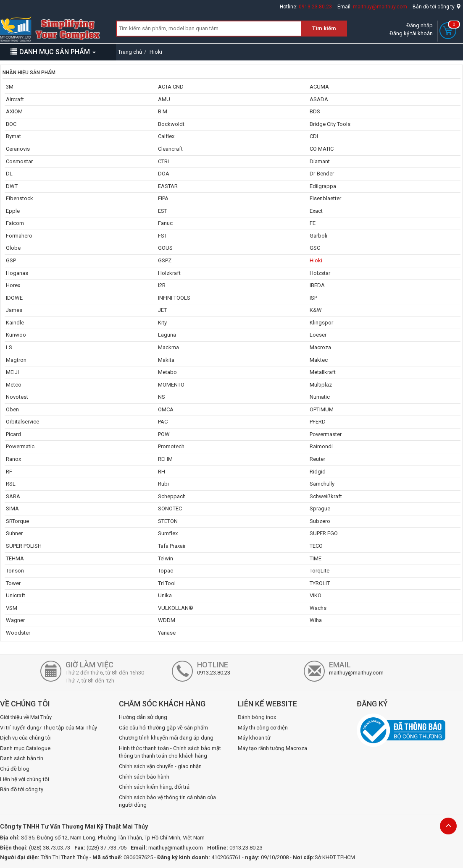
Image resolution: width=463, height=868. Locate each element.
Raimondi (321, 446)
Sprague (320, 509)
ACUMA (319, 87)
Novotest (17, 397)
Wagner (15, 620)
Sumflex (168, 533)
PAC (163, 422)
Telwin (166, 558)
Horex (13, 285)
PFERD (318, 422)
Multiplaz (321, 385)
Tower (13, 583)
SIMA (12, 509)
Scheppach (172, 496)
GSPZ (165, 260)
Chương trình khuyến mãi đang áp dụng (166, 738)
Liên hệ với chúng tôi (25, 779)
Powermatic (20, 446)
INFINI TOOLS (174, 298)
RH (162, 472)
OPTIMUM (322, 409)
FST (163, 236)
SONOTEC (170, 509)
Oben (12, 409)
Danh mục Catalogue (25, 748)
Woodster (18, 633)
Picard (13, 434)
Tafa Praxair (172, 546)
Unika (165, 595)
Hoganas (17, 273)
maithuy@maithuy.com (380, 7)
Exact (316, 211)
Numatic (320, 397)
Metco (14, 385)
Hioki (316, 260)
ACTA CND (171, 87)
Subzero (320, 521)
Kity (162, 323)
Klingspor (321, 323)
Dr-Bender (322, 174)
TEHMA (15, 558)
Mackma (168, 347)
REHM (165, 459)
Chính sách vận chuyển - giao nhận (160, 766)
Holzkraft (169, 273)
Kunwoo (16, 335)
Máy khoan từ (254, 738)
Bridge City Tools (330, 124)
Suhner (14, 533)
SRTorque (17, 521)
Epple (13, 211)
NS (162, 397)
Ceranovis (18, 149)
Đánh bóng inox (257, 717)
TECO (316, 546)
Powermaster (326, 434)
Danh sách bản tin (22, 758)
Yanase (167, 633)
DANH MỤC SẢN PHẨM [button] (53, 52)
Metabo (167, 372)
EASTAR (168, 186)
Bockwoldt (171, 124)
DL (9, 174)
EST (163, 211)
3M (10, 87)
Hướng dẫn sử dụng (143, 717)
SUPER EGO (324, 533)
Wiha (316, 620)
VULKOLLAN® (176, 608)
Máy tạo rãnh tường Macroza (272, 748)
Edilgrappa (323, 186)
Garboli (318, 236)
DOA (164, 174)
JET (162, 310)
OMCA (166, 409)
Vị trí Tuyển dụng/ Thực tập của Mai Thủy (49, 728)
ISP (313, 298)
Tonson (15, 571)
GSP (11, 260)
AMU (164, 99)
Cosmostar (19, 161)
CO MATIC (322, 149)
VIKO (316, 595)
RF (9, 472)
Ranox (13, 459)
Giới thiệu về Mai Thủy (26, 717)
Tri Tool (167, 583)
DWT (12, 186)
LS (9, 347)
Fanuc (165, 223)
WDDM (167, 620)
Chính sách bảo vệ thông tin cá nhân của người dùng (167, 801)
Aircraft (15, 99)
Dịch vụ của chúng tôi (26, 738)
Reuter (317, 459)
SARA (13, 496)
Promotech (171, 446)
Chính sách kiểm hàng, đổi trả (154, 787)
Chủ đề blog (15, 769)
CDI (314, 136)
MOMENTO (171, 385)
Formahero (19, 236)
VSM (12, 608)
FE (313, 223)
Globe (13, 248)
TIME (316, 558)
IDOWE (14, 298)
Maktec (319, 360)
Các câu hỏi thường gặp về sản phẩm (163, 728)
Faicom (15, 223)
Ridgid (318, 472)
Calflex (166, 136)
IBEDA (317, 285)
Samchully (322, 484)
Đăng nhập (420, 25)
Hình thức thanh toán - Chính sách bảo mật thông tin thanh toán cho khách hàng (170, 752)
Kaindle (15, 323)
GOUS (165, 248)
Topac (166, 571)
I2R (162, 285)
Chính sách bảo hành (144, 777)
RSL (11, 484)
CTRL (164, 161)
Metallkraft (323, 372)
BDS (315, 111)
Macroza (320, 347)
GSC (315, 248)
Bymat (13, 136)
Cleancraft (170, 149)
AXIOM (14, 111)
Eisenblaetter (325, 198)
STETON (168, 521)
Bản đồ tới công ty (437, 7)
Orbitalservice (22, 422)
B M (163, 111)
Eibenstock (20, 198)
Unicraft (16, 595)
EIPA (163, 198)
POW (164, 434)
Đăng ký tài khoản (411, 33)
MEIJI (12, 372)
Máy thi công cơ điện (263, 728)
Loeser (318, 335)
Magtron (16, 360)
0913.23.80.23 (315, 7)
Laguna (167, 335)
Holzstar (320, 273)
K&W (316, 310)
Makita (166, 360)
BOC (11, 124)
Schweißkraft (326, 496)
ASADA (319, 99)
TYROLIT (320, 583)
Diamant (320, 161)
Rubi (163, 484)
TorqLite (320, 571)
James (14, 310)
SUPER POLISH (24, 546)
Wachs (318, 608)
